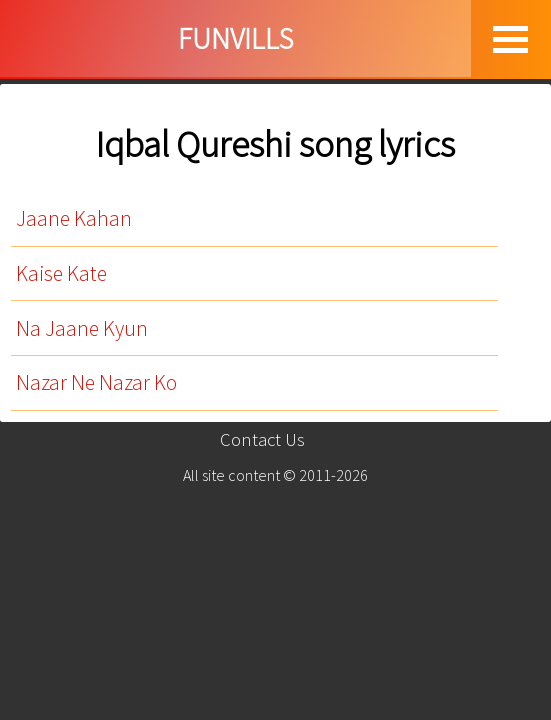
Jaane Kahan (74, 218)
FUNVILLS (235, 38)
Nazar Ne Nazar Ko (96, 382)
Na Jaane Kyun (82, 328)
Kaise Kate (61, 273)
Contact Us (262, 439)
